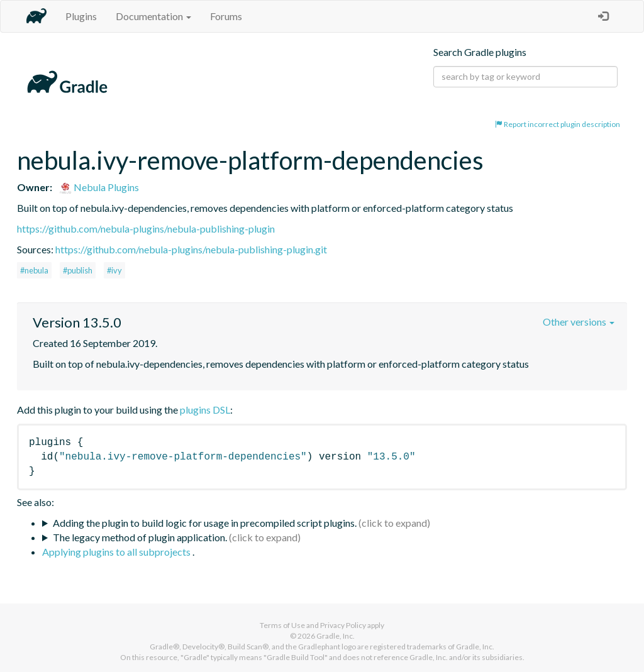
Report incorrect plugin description (558, 124)
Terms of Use (282, 625)
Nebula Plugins (99, 187)
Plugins (81, 16)
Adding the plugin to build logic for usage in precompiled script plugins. (205, 523)
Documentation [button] (153, 16)
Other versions (579, 322)
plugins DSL (205, 410)
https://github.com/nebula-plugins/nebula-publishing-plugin (146, 229)
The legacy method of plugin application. (140, 537)
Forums (226, 16)
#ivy (114, 270)
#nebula (34, 270)
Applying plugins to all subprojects (117, 552)
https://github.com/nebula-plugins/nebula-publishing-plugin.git (191, 249)
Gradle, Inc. (336, 636)
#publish (78, 270)
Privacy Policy (343, 625)
